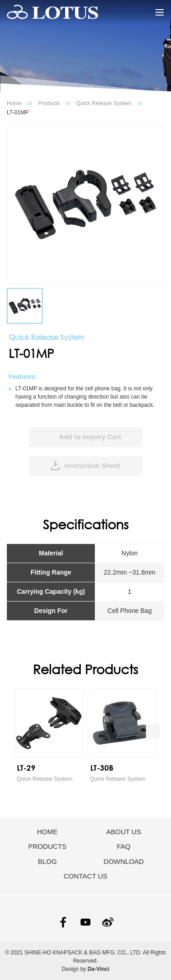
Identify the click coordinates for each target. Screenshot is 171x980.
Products (49, 103)
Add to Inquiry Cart (90, 437)
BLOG (47, 861)
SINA (108, 922)
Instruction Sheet (92, 466)
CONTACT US (85, 876)
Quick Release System (104, 103)
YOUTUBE (85, 922)
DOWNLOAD (124, 861)
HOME (47, 832)
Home (14, 103)
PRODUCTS (47, 846)
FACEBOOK (63, 922)
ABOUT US (124, 832)
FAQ (124, 846)
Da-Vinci (98, 969)
